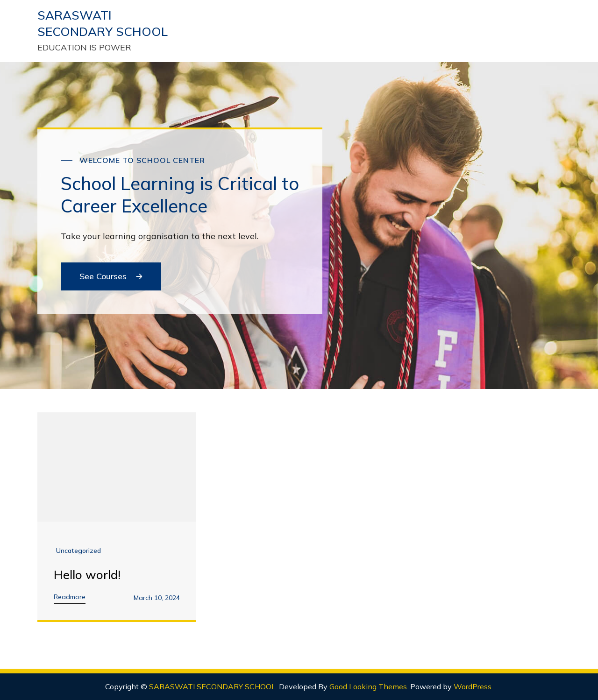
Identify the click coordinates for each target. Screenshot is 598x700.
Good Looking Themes (368, 686)
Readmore (70, 597)
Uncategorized (78, 551)
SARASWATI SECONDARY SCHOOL (212, 686)
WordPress (473, 686)
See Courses (111, 276)
